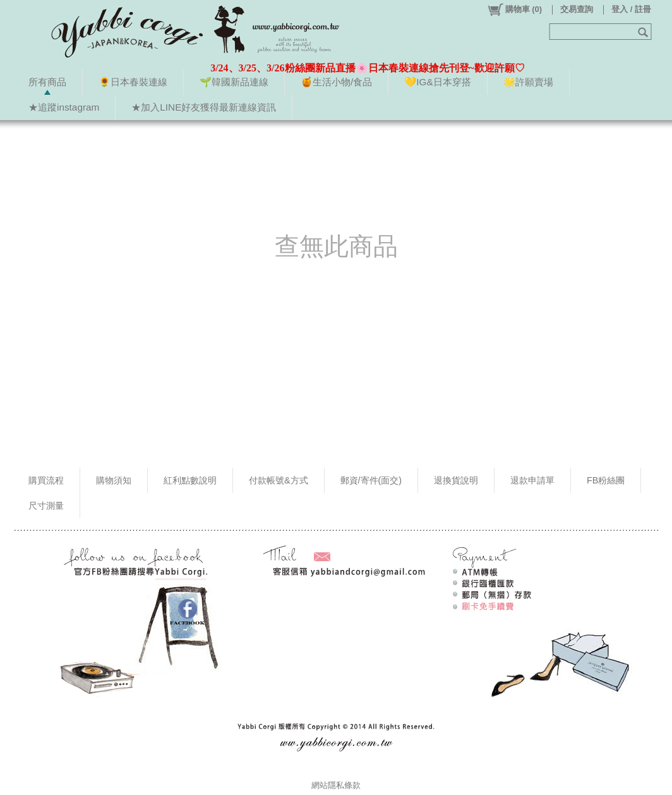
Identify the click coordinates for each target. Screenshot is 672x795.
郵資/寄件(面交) (371, 480)
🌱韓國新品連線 (234, 82)
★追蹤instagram (64, 107)
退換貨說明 (456, 480)
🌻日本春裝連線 (133, 82)
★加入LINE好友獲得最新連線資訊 (204, 107)
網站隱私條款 (336, 785)
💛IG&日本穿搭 (437, 82)
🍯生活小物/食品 (336, 82)
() (514, 9)
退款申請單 (532, 480)
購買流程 (46, 480)
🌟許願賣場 (528, 82)
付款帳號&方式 (279, 480)
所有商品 (47, 82)
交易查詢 (577, 9)
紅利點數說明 (190, 480)
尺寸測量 (46, 506)
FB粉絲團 (606, 480)
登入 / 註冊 (631, 9)
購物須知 (114, 480)
